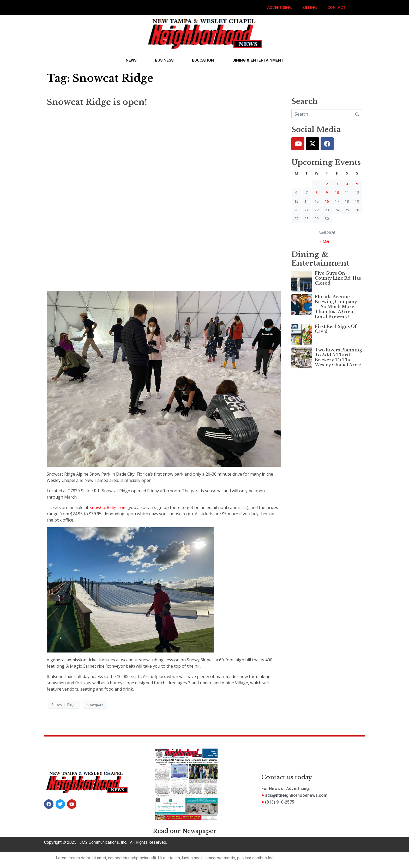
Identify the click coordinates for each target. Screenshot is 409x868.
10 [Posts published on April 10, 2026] (337, 192)
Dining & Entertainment (258, 60)
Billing (310, 8)
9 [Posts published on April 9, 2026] (327, 192)
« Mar (325, 241)
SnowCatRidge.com (108, 507)
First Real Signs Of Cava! (336, 329)
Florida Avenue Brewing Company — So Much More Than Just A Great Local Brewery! (336, 307)
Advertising (279, 8)
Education (203, 60)
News (131, 60)
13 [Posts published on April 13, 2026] (296, 201)
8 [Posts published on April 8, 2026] (317, 192)
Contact (336, 8)
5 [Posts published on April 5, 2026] (357, 184)
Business (164, 60)
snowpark (95, 705)
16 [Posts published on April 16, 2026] (327, 201)
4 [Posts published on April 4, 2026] (347, 184)
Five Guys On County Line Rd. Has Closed (338, 278)
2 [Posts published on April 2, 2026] (327, 184)
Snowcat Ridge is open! (97, 102)
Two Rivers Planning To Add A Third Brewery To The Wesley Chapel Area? (338, 357)
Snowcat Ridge (64, 705)
